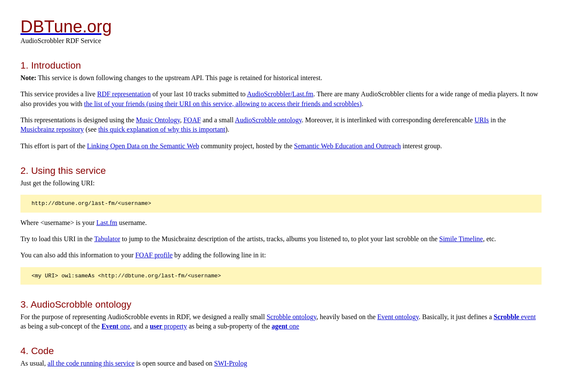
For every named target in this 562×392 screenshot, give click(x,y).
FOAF (192, 120)
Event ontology (398, 317)
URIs (482, 120)
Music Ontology (158, 120)
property (168, 326)
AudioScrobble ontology (268, 120)
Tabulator (107, 239)
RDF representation (124, 94)
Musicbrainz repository (52, 129)
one (116, 326)
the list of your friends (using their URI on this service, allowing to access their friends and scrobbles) (223, 104)
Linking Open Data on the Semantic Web (143, 146)
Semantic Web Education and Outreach (347, 146)
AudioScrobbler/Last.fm (280, 94)
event (515, 317)
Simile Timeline (461, 239)
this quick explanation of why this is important (162, 129)
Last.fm (107, 223)
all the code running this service (91, 363)
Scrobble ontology (292, 317)
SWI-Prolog (231, 363)
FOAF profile (154, 255)
